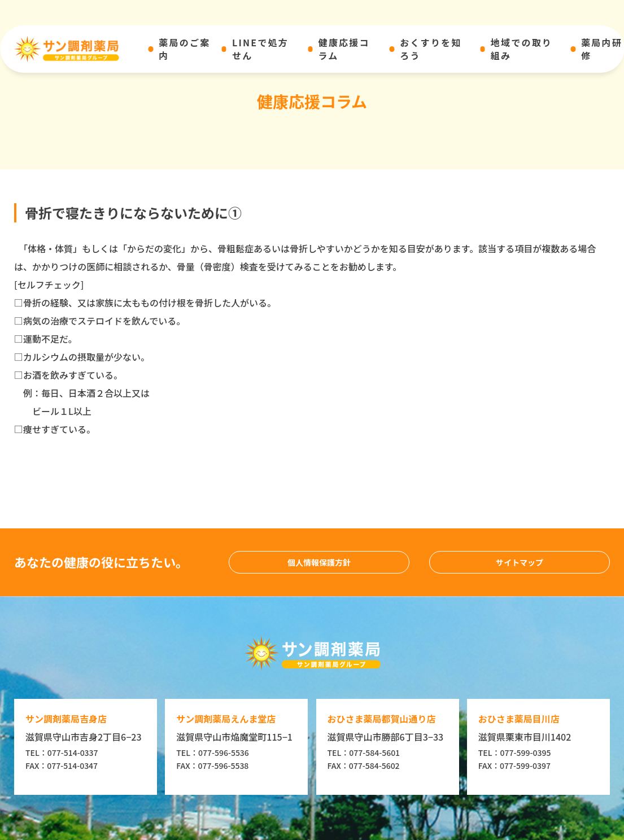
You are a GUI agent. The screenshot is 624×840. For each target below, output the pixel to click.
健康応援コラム (344, 49)
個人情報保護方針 (319, 562)
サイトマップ (520, 562)
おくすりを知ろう (431, 49)
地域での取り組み (522, 49)
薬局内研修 (602, 49)
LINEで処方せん (260, 49)
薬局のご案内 (184, 49)
